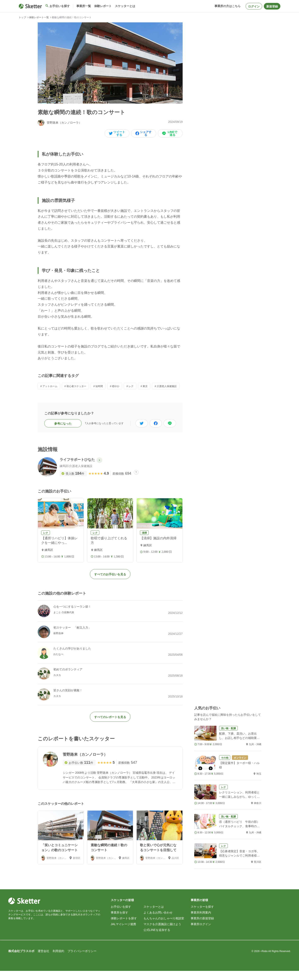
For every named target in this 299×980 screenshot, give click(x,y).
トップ (22, 17)
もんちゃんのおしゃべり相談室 (164, 927)
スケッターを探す (202, 916)
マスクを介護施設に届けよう (162, 933)
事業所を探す (119, 922)
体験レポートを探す (124, 927)
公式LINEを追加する (157, 939)
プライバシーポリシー (82, 960)
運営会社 (43, 960)
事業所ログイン (201, 933)
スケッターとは (154, 916)
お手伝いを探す (121, 916)
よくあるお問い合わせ (158, 922)
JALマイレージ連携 (123, 933)
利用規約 (58, 960)
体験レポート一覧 (39, 17)
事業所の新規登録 (202, 927)
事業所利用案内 (201, 922)
